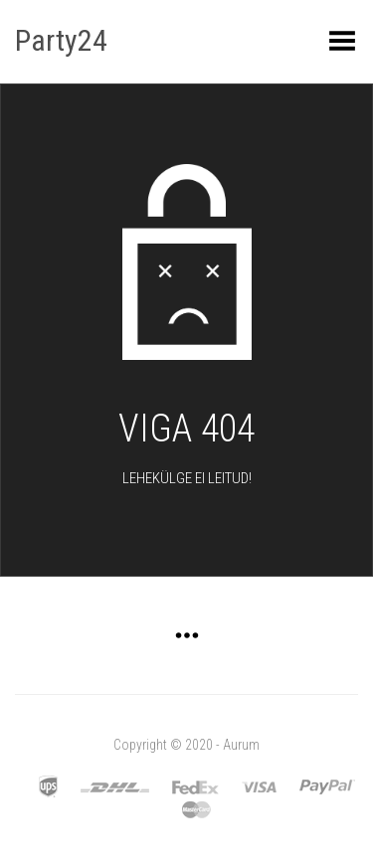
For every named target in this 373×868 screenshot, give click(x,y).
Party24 (61, 40)
